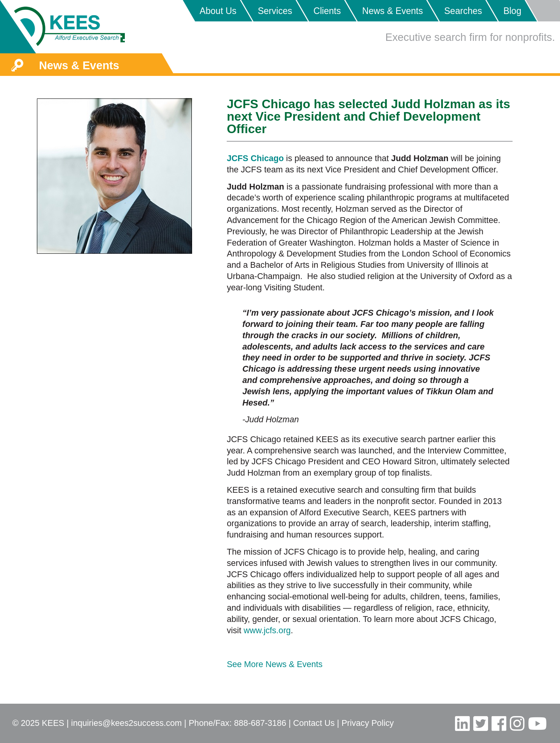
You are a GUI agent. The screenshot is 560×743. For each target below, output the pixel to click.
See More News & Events (275, 664)
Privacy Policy (367, 723)
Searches (463, 11)
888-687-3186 (260, 723)
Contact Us (314, 723)
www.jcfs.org (267, 630)
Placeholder (542, 11)
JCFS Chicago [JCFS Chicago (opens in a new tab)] (255, 158)
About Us (218, 11)
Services (275, 11)
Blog (512, 11)
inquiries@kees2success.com (127, 723)
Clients (327, 11)
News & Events (392, 11)
